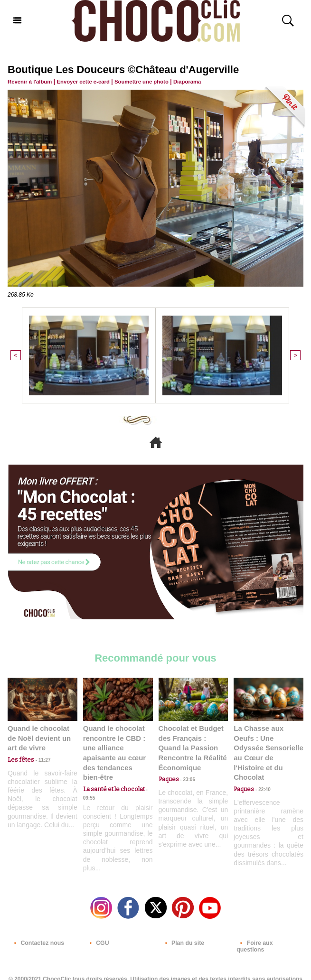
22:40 (261, 776)
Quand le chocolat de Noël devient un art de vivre (42, 736)
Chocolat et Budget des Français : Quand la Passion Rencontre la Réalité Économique (192, 746)
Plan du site (183, 939)
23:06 (186, 776)
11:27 (39, 758)
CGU (97, 939)
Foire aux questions (269, 939)
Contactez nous (37, 939)
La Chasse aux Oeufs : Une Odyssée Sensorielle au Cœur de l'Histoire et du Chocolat (267, 746)
